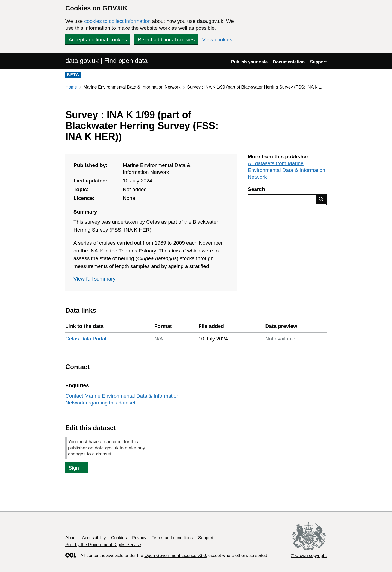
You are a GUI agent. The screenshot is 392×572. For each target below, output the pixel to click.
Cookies (119, 538)
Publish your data (249, 62)
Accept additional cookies (98, 40)
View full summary (94, 279)
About (71, 538)
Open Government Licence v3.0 (175, 556)
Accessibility (94, 538)
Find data (321, 199)
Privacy (139, 538)
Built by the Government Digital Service (103, 545)
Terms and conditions (172, 538)
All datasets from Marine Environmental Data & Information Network (287, 170)
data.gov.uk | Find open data (106, 61)
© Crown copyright (309, 556)
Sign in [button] (76, 468)
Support (318, 62)
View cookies (217, 40)
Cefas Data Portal (86, 339)
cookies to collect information (117, 21)
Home (71, 87)
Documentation (289, 62)
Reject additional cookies (166, 40)
